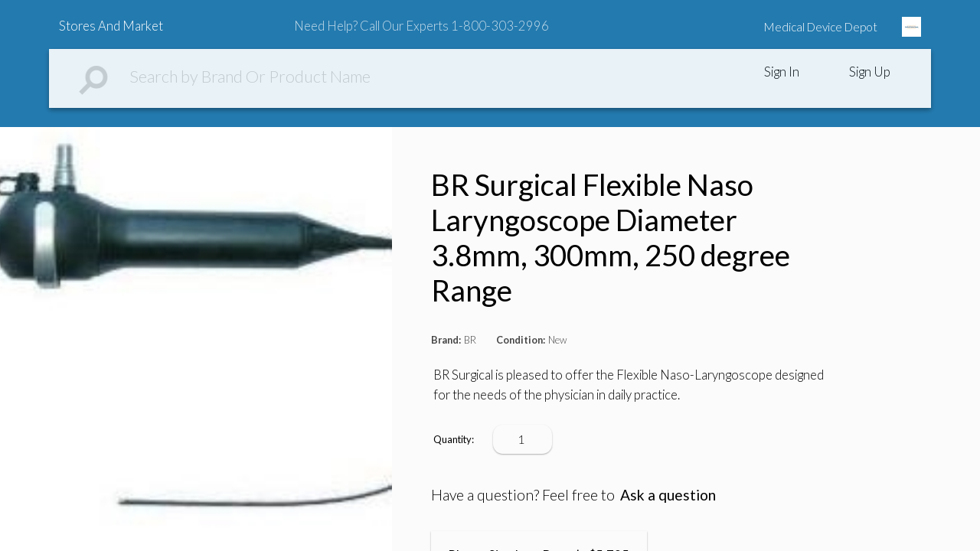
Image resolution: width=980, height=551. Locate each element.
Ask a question (668, 495)
